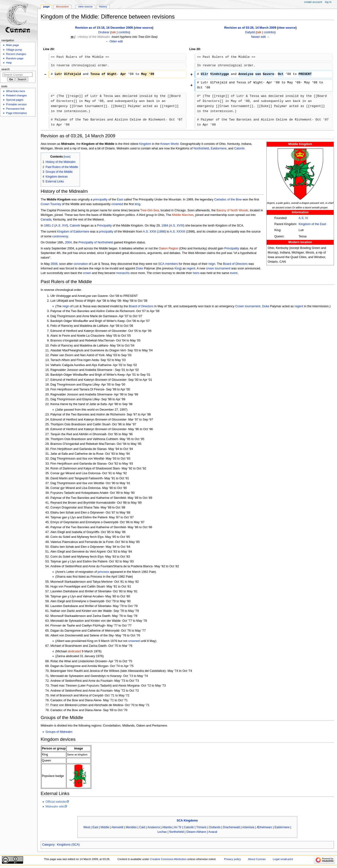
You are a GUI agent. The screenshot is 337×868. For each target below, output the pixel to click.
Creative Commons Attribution (168, 859)
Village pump (14, 50)
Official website (56, 802)
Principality (104, 226)
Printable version (16, 104)
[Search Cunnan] (18, 75)
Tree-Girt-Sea (149, 210)
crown (87, 273)
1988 (161, 232)
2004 (68, 242)
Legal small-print (283, 859)
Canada (46, 220)
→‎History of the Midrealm (93, 37)
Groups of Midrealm (59, 732)
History (103, 7)
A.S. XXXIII (177, 232)
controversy (60, 236)
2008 (54, 264)
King (177, 268)
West (87, 827)
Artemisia (248, 827)
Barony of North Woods (232, 210)
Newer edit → (260, 37)
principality (100, 200)
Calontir (239, 148)
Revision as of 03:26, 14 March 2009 (250, 28)
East (120, 200)
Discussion (62, 7)
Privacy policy (232, 859)
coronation (81, 264)
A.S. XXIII (149, 232)
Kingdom (145, 144)
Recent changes (16, 54)
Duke (139, 268)
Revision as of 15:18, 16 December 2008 (104, 28)
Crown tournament (248, 306)
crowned (117, 204)
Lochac (162, 832)
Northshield (201, 148)
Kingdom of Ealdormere (73, 232)
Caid (142, 827)
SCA (161, 264)
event (234, 273)
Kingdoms (191, 821)
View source (85, 7)
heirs (196, 273)
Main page (13, 45)
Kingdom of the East (312, 224)
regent (191, 268)
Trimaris (202, 827)
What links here (16, 91)
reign (212, 264)
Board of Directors (235, 264)
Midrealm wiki (55, 807)
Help (9, 63)
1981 (47, 226)
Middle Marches (183, 215)
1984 (165, 226)
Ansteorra (153, 827)
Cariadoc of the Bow (228, 200)
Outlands (215, 827)
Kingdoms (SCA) (68, 845)
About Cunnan (257, 859)
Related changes (16, 95)
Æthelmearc (264, 827)
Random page (15, 58)
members (171, 264)
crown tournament (218, 268)
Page (46, 7)
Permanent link (15, 109)
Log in (328, 2)
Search (6, 69)
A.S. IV (303, 218)
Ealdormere (219, 148)
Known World (169, 144)
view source (143, 28)
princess (103, 572)
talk (113, 32)
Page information (17, 113)
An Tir (178, 827)
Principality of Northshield (96, 242)
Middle (105, 827)
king (137, 204)
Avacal (213, 832)
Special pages (15, 100)
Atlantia (167, 827)
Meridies (131, 827)
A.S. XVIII (177, 226)
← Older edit (114, 41)
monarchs (123, 273)
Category (48, 845)
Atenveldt (117, 827)
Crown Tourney (51, 204)
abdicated (74, 651)
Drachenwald (231, 827)
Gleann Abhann (196, 832)
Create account (313, 2)
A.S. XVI (61, 226)
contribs (124, 32)
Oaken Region (168, 248)
